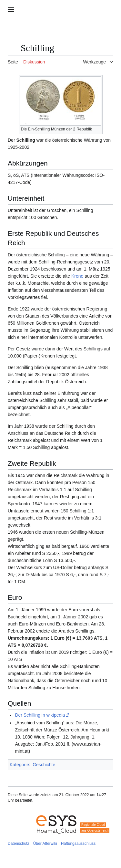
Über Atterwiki (45, 844)
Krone (77, 276)
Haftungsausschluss (78, 844)
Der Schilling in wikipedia (40, 715)
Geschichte (44, 765)
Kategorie (19, 765)
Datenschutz (19, 844)
